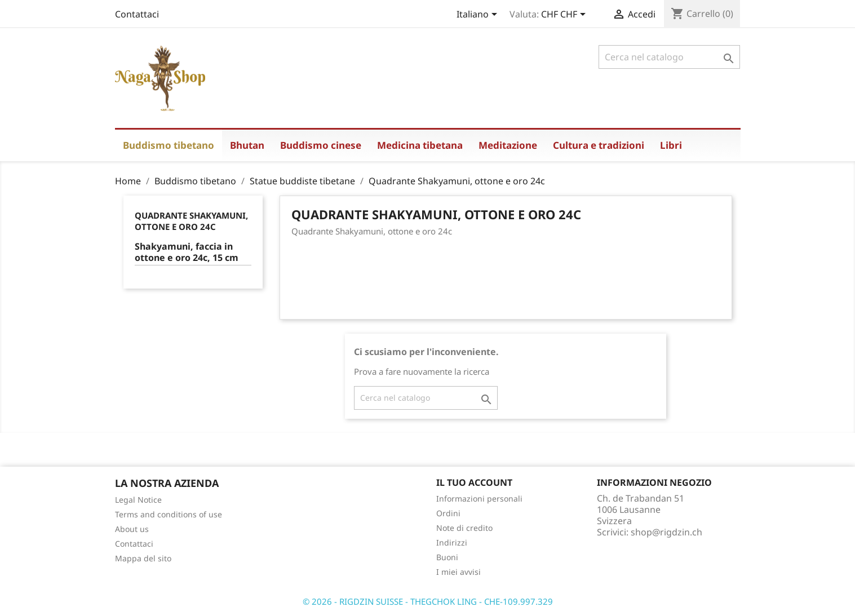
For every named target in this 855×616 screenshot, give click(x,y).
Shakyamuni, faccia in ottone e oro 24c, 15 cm (187, 252)
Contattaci (137, 14)
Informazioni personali (479, 498)
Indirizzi (452, 542)
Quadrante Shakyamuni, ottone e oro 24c (191, 221)
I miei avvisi (458, 572)
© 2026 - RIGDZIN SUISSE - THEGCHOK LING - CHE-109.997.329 (428, 601)
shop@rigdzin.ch (666, 532)
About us (132, 529)
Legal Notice (138, 500)
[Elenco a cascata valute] (565, 15)
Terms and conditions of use (169, 514)
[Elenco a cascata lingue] (479, 15)
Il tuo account (474, 482)
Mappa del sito (143, 558)
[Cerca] (669, 57)
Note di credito (464, 528)
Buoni (447, 557)
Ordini (448, 513)
